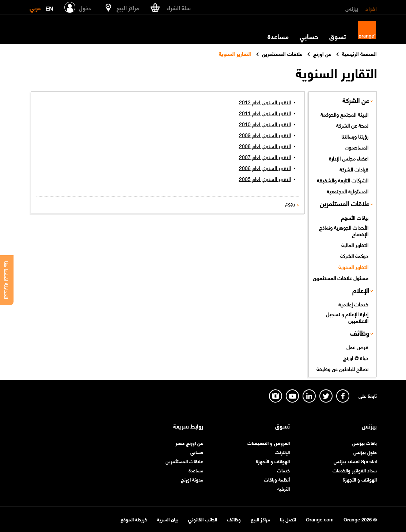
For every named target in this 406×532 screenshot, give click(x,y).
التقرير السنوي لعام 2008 (265, 146)
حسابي (309, 36)
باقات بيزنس (365, 443)
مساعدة (278, 36)
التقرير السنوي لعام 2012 (265, 102)
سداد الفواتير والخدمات (355, 470)
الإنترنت (282, 452)
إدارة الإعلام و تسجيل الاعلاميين (347, 317)
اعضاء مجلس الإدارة (349, 158)
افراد (371, 8)
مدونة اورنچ (192, 479)
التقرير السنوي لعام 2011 (265, 113)
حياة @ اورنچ (356, 358)
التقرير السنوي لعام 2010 (265, 124)
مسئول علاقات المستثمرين (341, 278)
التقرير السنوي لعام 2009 (265, 135)
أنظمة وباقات (277, 479)
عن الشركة (356, 100)
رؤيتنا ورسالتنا (355, 136)
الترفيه (284, 488)
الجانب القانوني (203, 519)
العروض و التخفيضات (269, 443)
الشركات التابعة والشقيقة (343, 180)
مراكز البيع (260, 519)
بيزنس (352, 8)
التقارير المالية (355, 245)
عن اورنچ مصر (189, 443)
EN (49, 7)
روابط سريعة (188, 426)
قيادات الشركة (354, 169)
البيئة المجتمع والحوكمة (344, 114)
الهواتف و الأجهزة (360, 479)
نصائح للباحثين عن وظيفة (342, 369)
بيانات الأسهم (355, 217)
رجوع (290, 203)
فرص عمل (357, 347)
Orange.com (320, 519)
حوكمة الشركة (354, 256)
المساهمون (357, 147)
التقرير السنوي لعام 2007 (265, 156)
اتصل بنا (288, 519)
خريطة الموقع (134, 519)
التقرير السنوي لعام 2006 (265, 167)
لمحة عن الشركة (352, 125)
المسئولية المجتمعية (348, 191)
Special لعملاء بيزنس (355, 461)
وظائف (360, 333)
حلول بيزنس (365, 452)
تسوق (338, 36)
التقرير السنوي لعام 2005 (265, 178)
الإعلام (361, 290)
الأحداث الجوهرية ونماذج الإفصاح (344, 231)
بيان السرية (168, 519)
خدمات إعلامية (353, 304)
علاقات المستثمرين (344, 203)
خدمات (283, 470)
